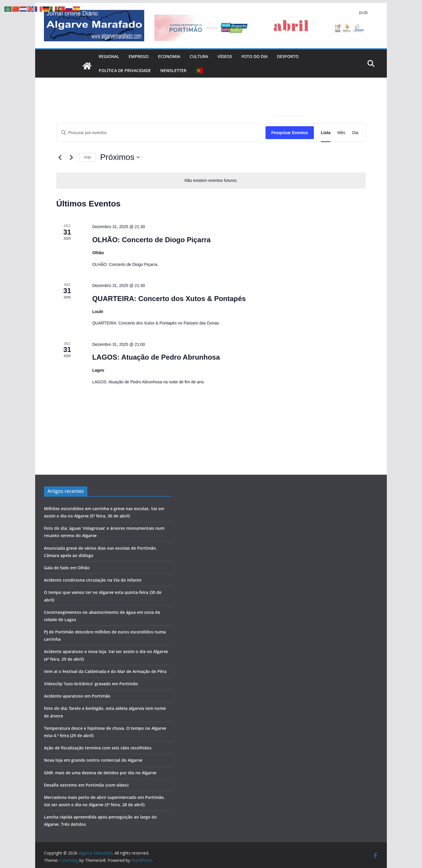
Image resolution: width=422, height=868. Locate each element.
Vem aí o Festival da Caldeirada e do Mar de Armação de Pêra (105, 671)
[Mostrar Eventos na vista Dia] (355, 133)
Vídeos (225, 56)
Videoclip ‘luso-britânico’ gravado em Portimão (91, 684)
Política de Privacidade (125, 70)
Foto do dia (255, 56)
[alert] (211, 181)
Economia (169, 56)
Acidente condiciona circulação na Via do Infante (93, 580)
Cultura (199, 56)
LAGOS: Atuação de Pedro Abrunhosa (156, 357)
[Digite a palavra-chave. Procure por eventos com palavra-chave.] (161, 133)
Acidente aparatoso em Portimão (77, 696)
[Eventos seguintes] (71, 157)
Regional (109, 56)
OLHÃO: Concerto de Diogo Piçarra (152, 240)
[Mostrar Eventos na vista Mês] (341, 133)
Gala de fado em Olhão (67, 568)
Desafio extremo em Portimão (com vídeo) (86, 785)
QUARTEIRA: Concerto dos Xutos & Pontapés (169, 299)
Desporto (288, 56)
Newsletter (173, 70)
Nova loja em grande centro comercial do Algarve (93, 760)
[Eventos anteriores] (60, 157)
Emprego (139, 56)
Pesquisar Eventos (290, 133)
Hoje (87, 157)
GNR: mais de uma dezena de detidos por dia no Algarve (100, 773)
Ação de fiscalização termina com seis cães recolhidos (98, 748)
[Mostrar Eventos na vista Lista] (326, 133)
